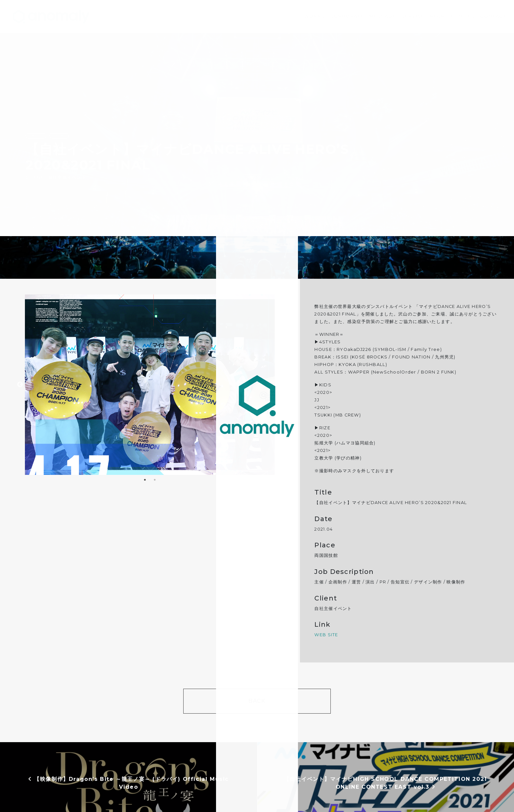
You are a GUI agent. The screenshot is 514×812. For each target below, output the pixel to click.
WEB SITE (326, 635)
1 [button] (145, 480)
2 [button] (155, 480)
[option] (150, 385)
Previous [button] (20, 385)
